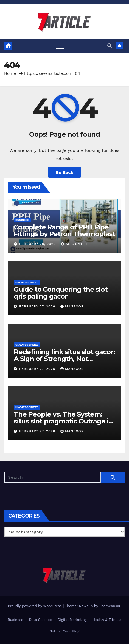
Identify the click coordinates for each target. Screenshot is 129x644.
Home (10, 73)
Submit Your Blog (65, 631)
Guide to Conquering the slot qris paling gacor (61, 293)
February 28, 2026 (38, 244)
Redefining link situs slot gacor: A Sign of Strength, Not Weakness (64, 359)
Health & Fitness (107, 620)
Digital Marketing (72, 620)
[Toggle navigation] (60, 46)
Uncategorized (27, 282)
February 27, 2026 (38, 306)
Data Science (40, 620)
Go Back (65, 172)
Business (22, 220)
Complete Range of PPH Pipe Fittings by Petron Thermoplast (64, 230)
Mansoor (72, 306)
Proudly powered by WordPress (35, 606)
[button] (110, 46)
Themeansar (110, 606)
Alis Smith (74, 244)
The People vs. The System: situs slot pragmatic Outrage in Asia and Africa (63, 421)
